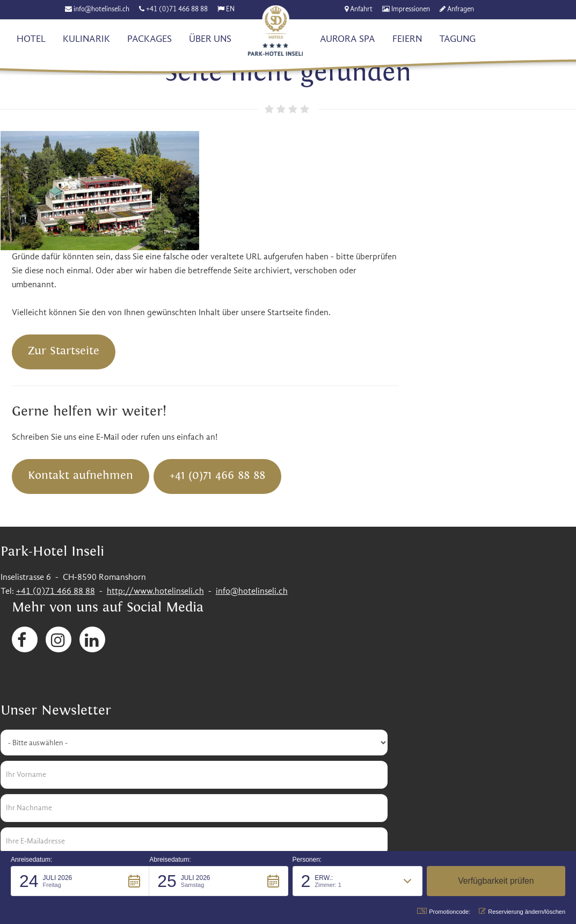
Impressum (412, 794)
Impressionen (411, 9)
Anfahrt (362, 9)
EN (231, 9)
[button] (80, 881)
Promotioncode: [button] (444, 911)
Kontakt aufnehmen (265, 355)
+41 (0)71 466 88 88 (177, 9)
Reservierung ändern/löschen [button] (522, 911)
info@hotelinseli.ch (102, 9)
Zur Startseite (248, 231)
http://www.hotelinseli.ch (155, 471)
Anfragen (461, 9)
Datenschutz (467, 794)
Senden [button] (35, 717)
